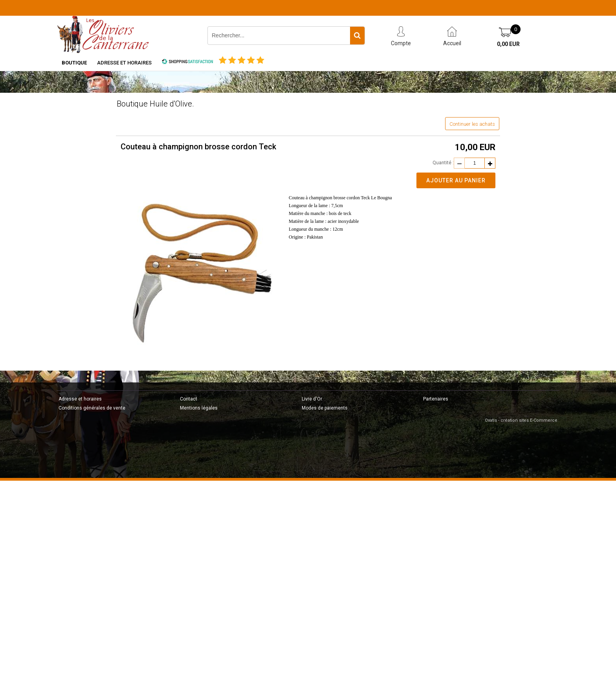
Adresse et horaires (124, 63)
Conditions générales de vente (92, 408)
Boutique (74, 63)
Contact (189, 399)
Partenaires (436, 399)
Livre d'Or (312, 399)
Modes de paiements (325, 408)
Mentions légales (199, 408)
